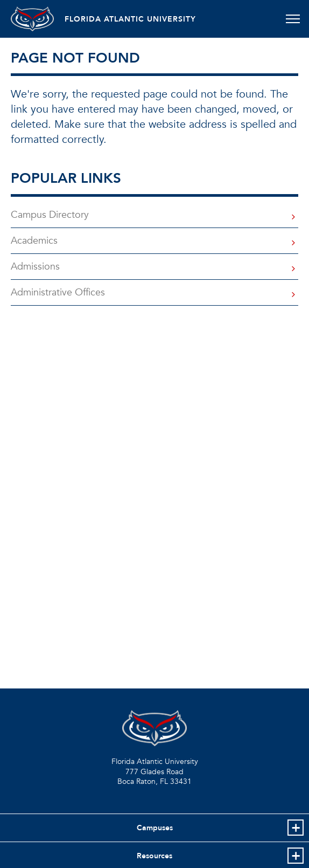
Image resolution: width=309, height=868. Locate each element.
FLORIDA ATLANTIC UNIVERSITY (130, 19)
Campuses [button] (155, 828)
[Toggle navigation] (293, 19)
